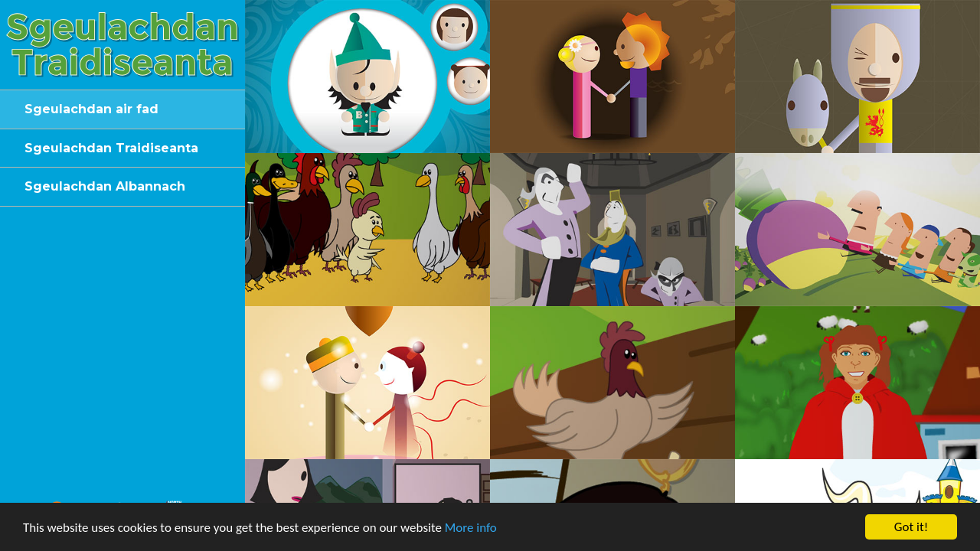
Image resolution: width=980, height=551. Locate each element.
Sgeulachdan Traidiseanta (111, 148)
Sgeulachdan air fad (91, 109)
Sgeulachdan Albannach (105, 186)
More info (471, 528)
